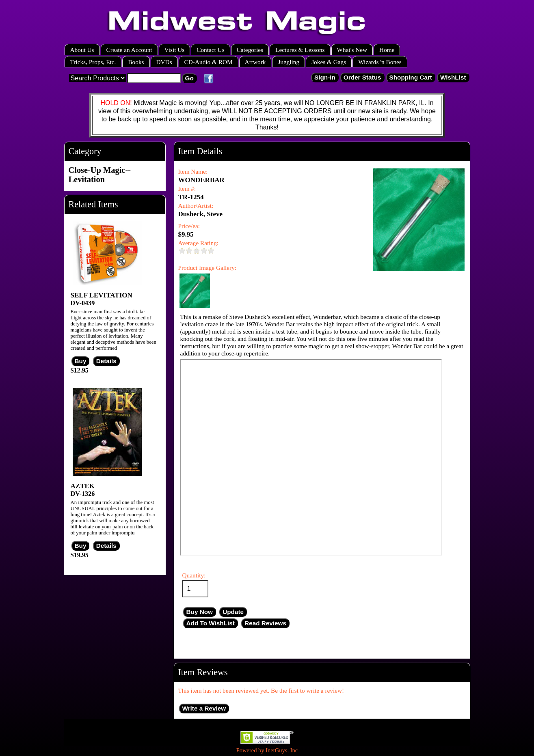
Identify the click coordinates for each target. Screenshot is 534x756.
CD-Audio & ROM (209, 62)
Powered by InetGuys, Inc (267, 750)
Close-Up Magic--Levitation (100, 175)
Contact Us (210, 50)
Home (387, 50)
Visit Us (175, 50)
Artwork (255, 62)
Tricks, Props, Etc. (93, 62)
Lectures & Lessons (300, 50)
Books (136, 62)
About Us (82, 50)
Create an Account (129, 50)
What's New (352, 50)
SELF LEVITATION (102, 295)
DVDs (164, 62)
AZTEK (83, 486)
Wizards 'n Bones (380, 62)
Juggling (289, 62)
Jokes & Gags (329, 62)
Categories (250, 50)
